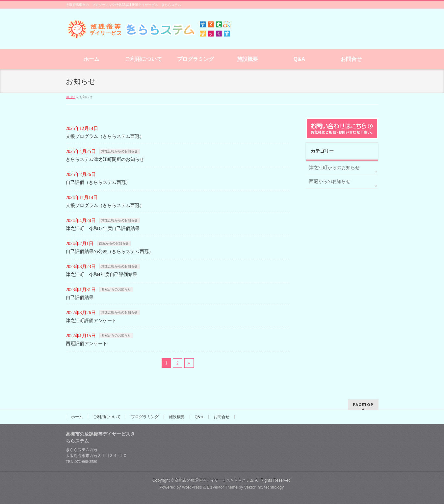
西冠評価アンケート (87, 344)
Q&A (199, 417)
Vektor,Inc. (254, 487)
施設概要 (177, 417)
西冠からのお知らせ (114, 243)
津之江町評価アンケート (91, 321)
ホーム (77, 417)
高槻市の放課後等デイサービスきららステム (214, 480)
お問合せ (222, 417)
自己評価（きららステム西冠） (98, 182)
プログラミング (145, 417)
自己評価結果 (80, 298)
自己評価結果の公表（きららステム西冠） (110, 252)
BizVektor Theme (222, 487)
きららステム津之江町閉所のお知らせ (105, 159)
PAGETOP (363, 404)
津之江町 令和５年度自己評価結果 (103, 228)
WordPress (192, 487)
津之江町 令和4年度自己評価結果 (102, 275)
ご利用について (107, 417)
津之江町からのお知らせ (119, 151)
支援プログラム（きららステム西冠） (105, 136)
